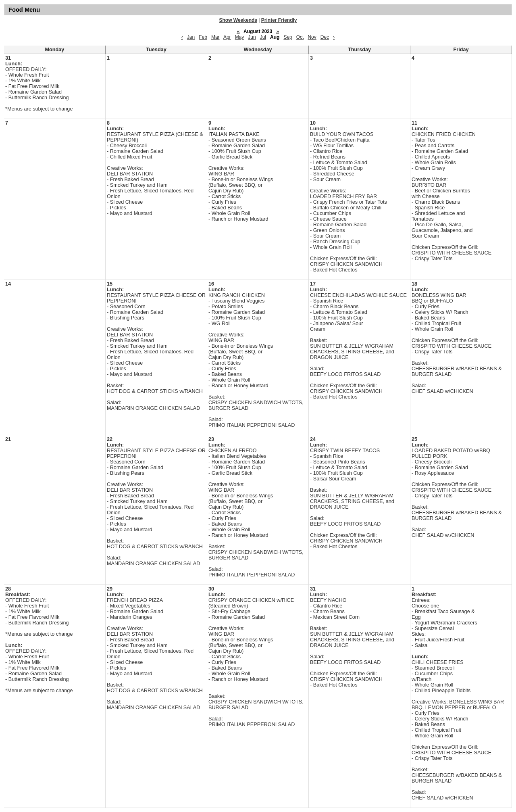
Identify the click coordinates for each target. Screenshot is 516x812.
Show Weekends (238, 20)
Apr (227, 37)
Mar (215, 37)
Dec (325, 37)
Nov (312, 37)
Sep (288, 37)
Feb (203, 37)
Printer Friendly (279, 20)
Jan (191, 37)
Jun (252, 37)
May (240, 37)
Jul (263, 37)
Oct (300, 37)
